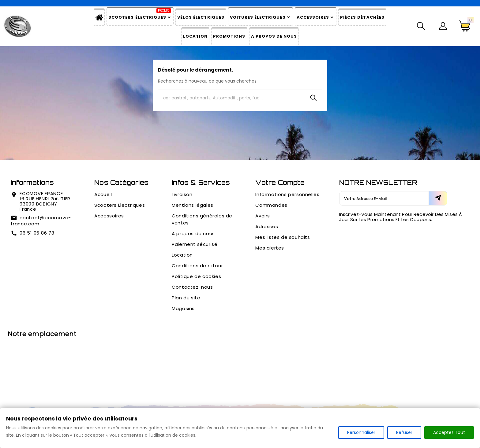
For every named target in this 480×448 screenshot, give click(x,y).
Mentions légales (193, 205)
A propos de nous (193, 233)
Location (182, 255)
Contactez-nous (192, 287)
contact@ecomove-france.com (41, 221)
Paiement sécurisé (195, 244)
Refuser (404, 432)
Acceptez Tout (449, 432)
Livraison (182, 194)
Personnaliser (361, 432)
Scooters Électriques (120, 205)
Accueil (103, 194)
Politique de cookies (196, 276)
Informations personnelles (287, 194)
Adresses (267, 226)
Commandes (271, 205)
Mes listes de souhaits (283, 237)
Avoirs (263, 216)
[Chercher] (232, 98)
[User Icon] (443, 26)
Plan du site (186, 298)
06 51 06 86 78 (37, 233)
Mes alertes (270, 248)
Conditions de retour (197, 266)
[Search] (313, 98)
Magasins (183, 308)
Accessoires (109, 216)
